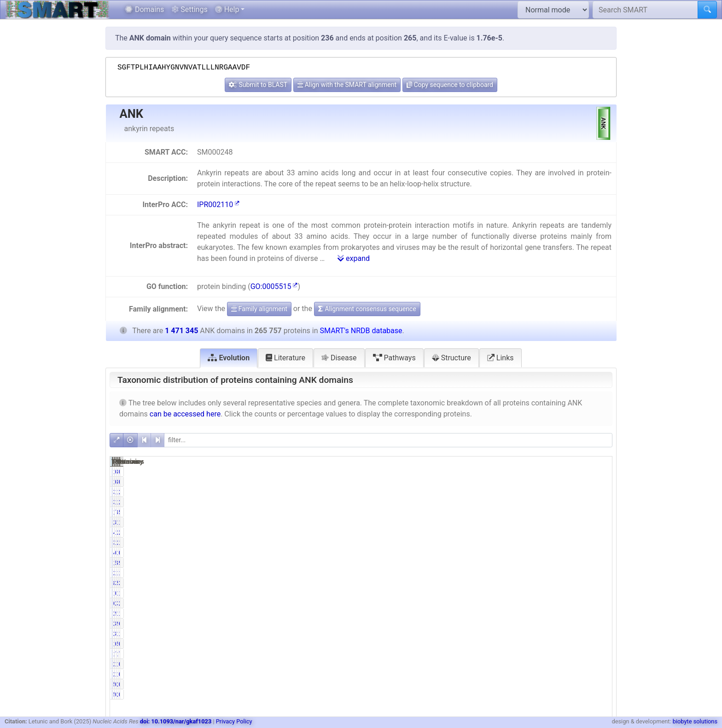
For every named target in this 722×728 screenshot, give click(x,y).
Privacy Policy (234, 721)
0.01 (600, 472)
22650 (491, 634)
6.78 (600, 624)
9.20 (600, 563)
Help (227, 9)
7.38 (529, 512)
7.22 (529, 654)
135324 (489, 563)
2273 (564, 684)
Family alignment (259, 309)
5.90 (600, 512)
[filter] (388, 440)
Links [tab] (501, 358)
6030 (492, 603)
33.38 (527, 583)
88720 (491, 583)
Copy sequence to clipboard (450, 85)
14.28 (527, 492)
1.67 (600, 613)
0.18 (600, 664)
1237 (492, 644)
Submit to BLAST (258, 85)
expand (354, 258)
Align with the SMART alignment (347, 85)
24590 (491, 613)
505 (494, 684)
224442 (489, 522)
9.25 (529, 613)
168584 (560, 492)
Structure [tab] (451, 358)
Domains (144, 9)
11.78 (598, 573)
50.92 (527, 563)
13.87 (598, 543)
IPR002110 (218, 205)
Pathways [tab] (394, 358)
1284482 (558, 522)
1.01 (529, 664)
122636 (560, 634)
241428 (560, 532)
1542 (492, 593)
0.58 (529, 593)
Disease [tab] (339, 358)
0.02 (529, 553)
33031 (491, 543)
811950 (560, 563)
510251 (560, 583)
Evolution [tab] (229, 358)
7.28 (600, 654)
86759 (562, 512)
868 (565, 472)
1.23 (600, 593)
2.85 (600, 532)
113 (565, 553)
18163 (562, 593)
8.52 (529, 624)
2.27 (529, 603)
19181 (491, 654)
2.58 (600, 492)
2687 (492, 664)
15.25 (598, 522)
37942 (491, 492)
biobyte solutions (695, 721)
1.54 (600, 634)
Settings (189, 9)
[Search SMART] (645, 10)
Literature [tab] (285, 358)
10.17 (527, 573)
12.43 (527, 543)
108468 (560, 613)
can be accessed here (185, 414)
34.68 (598, 583)
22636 (491, 624)
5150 (564, 644)
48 (496, 553)
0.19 (529, 684)
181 (494, 472)
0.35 (600, 644)
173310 (560, 573)
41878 (491, 532)
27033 (491, 573)
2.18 (600, 603)
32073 (562, 603)
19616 (491, 512)
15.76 (527, 532)
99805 (562, 624)
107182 (560, 654)
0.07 (529, 472)
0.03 (600, 684)
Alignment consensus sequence (367, 309)
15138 (562, 664)
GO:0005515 (274, 286)
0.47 (529, 644)
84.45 (527, 522)
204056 (560, 543)
